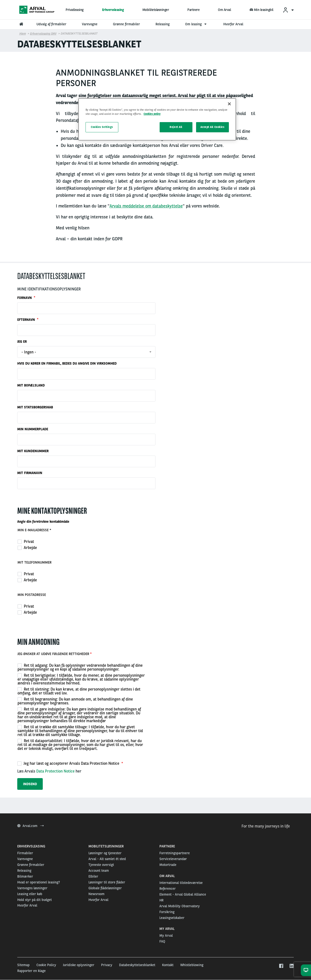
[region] (157, 119)
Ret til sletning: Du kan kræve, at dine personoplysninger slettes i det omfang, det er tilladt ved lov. (79, 691)
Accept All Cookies (212, 127)
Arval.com (30, 826)
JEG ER (22, 342)
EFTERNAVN (27, 320)
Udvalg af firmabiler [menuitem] (51, 24)
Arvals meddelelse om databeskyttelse (146, 206)
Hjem (22, 34)
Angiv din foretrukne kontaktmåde (43, 521)
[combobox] (86, 352)
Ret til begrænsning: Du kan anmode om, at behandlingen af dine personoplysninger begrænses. (75, 701)
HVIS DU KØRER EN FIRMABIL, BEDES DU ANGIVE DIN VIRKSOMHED (67, 363)
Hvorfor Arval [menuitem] (233, 24)
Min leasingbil (261, 10)
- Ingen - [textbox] (29, 352)
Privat (26, 541)
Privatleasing (75, 10)
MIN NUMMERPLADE (33, 429)
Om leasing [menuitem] (196, 24)
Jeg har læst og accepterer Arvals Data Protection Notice (69, 763)
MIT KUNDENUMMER (33, 451)
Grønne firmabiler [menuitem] (126, 24)
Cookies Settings (102, 127)
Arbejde (27, 548)
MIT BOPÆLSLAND (31, 385)
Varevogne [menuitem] (90, 24)
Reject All (176, 127)
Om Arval (224, 10)
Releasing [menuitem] (163, 24)
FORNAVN (25, 298)
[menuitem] (288, 10)
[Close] (229, 104)
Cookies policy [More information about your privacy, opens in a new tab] (152, 114)
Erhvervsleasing (113, 10)
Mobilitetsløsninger (156, 10)
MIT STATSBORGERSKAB (35, 407)
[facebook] (281, 966)
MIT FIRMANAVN (30, 473)
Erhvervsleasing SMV (43, 34)
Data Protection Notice (55, 771)
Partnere (193, 10)
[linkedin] (291, 966)
